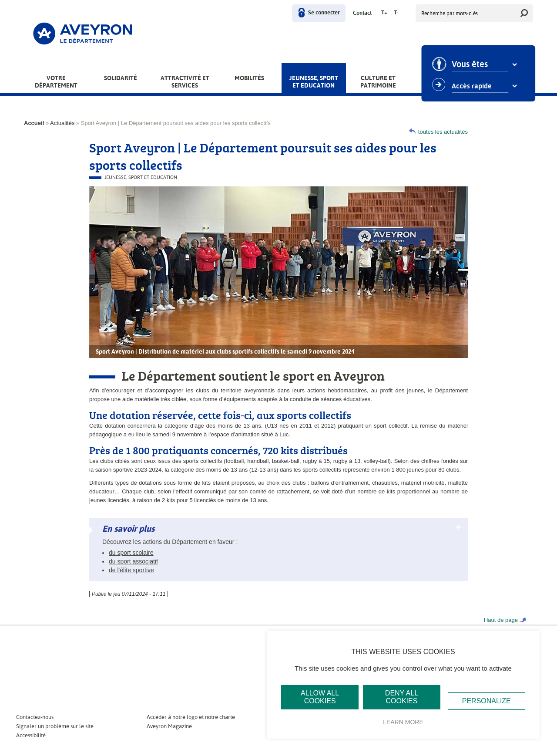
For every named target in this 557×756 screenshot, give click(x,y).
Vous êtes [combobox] (473, 64)
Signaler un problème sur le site (55, 726)
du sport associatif (133, 561)
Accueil (34, 123)
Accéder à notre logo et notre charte (191, 717)
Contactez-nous (35, 717)
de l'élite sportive (131, 570)
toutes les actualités (443, 132)
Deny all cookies (402, 697)
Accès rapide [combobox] (475, 86)
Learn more (403, 722)
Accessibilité (31, 735)
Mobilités (249, 78)
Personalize (487, 701)
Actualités (62, 123)
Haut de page (501, 620)
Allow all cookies (320, 697)
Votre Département (56, 82)
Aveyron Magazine (169, 726)
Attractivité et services (185, 82)
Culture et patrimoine (378, 82)
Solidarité (121, 78)
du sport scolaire (131, 553)
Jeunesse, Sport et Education (314, 82)
